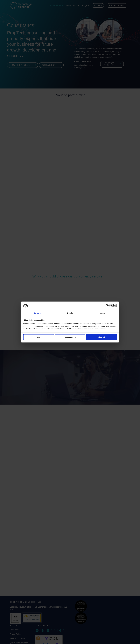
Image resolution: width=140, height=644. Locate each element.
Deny (39, 337)
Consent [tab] (37, 313)
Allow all (101, 337)
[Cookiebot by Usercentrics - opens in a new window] (107, 306)
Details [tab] (70, 313)
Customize (70, 337)
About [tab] (103, 313)
